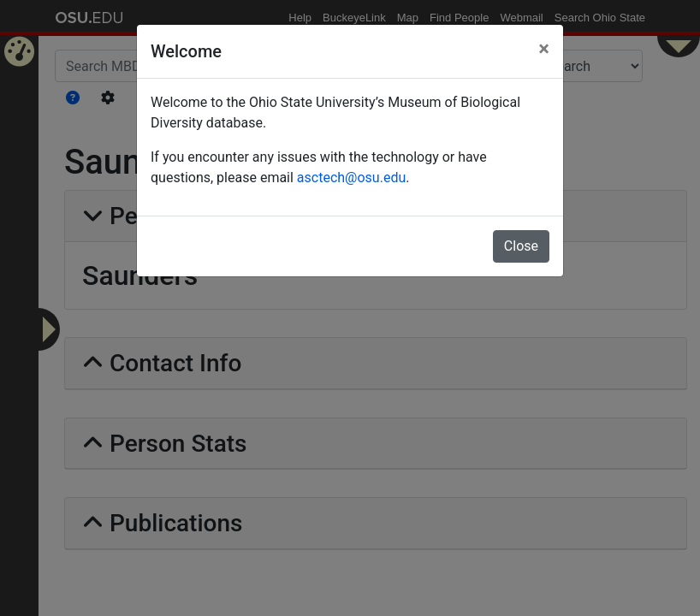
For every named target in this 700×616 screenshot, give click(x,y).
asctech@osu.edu (351, 178)
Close (521, 246)
